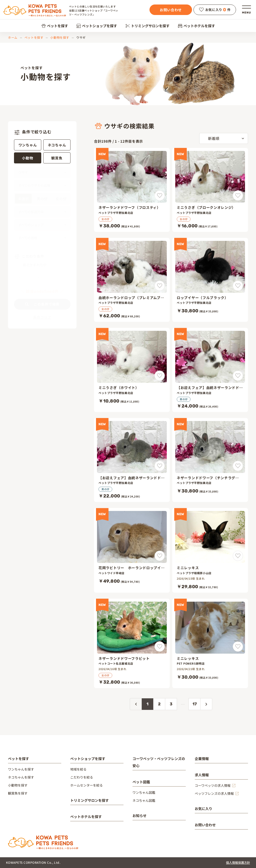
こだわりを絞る (82, 777)
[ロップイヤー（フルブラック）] (210, 280)
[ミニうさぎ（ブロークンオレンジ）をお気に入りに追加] (238, 196)
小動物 (27, 158)
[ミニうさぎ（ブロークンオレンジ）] (210, 190)
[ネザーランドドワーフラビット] (132, 643)
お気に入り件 (215, 10)
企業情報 (202, 759)
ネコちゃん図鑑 (144, 800)
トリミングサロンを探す (147, 26)
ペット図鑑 (141, 782)
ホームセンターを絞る (86, 785)
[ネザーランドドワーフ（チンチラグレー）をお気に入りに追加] (238, 466)
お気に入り (203, 809)
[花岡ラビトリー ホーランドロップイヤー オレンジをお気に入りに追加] (160, 556)
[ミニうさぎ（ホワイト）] (132, 370)
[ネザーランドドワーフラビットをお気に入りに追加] (160, 647)
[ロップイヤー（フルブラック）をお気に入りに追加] (238, 286)
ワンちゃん (28, 145)
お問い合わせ (171, 10)
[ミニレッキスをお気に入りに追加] (238, 556)
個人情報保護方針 (238, 862)
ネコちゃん (57, 145)
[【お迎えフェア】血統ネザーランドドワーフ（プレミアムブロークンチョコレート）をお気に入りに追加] (238, 376)
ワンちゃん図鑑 (144, 792)
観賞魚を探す (18, 793)
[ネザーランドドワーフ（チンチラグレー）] (210, 460)
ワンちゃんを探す (21, 769)
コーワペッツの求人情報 (213, 785)
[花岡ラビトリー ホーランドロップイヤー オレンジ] (132, 550)
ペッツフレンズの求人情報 (214, 793)
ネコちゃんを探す (21, 777)
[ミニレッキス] (210, 550)
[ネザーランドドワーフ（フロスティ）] (132, 190)
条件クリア (42, 317)
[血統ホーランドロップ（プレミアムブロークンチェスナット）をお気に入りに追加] (160, 286)
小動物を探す (60, 37)
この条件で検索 (42, 304)
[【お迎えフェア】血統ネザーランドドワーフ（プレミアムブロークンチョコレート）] (210, 370)
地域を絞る (78, 769)
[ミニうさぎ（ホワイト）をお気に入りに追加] (160, 376)
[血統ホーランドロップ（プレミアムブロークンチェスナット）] (132, 280)
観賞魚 (57, 158)
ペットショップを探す (97, 26)
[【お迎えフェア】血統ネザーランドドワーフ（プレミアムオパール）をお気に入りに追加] (160, 466)
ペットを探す (55, 26)
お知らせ (139, 816)
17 (195, 704)
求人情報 (202, 775)
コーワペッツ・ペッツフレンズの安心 (159, 762)
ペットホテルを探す (196, 26)
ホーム (13, 37)
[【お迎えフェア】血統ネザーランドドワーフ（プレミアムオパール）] (132, 460)
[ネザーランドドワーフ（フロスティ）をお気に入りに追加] (160, 196)
